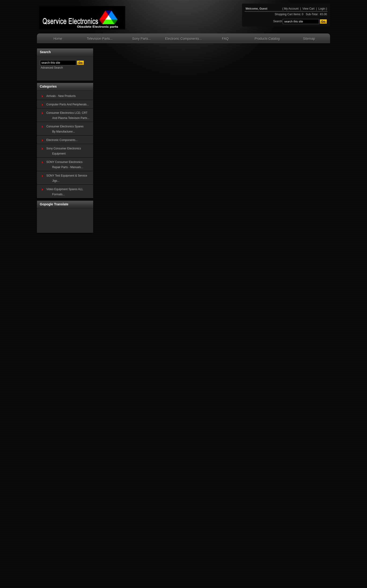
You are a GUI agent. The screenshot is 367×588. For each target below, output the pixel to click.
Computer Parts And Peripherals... (68, 104)
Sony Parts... (142, 39)
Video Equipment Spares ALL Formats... (65, 192)
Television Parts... (100, 39)
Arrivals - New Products (61, 96)
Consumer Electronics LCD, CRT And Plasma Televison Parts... (68, 115)
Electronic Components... (183, 39)
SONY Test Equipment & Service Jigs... (67, 178)
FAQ (225, 39)
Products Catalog (267, 39)
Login (322, 9)
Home (58, 39)
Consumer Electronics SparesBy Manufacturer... (65, 129)
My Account (291, 9)
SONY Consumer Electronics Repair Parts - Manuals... (65, 165)
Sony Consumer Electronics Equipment (64, 151)
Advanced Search (52, 68)
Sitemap (309, 39)
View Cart (309, 9)
